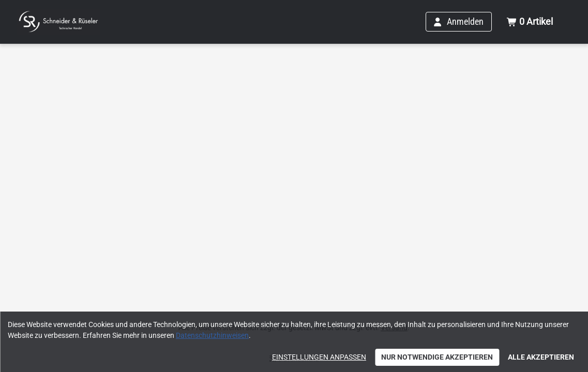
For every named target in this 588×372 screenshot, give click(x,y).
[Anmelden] (459, 22)
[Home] (58, 22)
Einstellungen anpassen (319, 357)
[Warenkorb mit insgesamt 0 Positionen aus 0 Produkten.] (530, 22)
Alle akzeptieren (541, 357)
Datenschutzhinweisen (212, 335)
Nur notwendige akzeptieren (437, 357)
